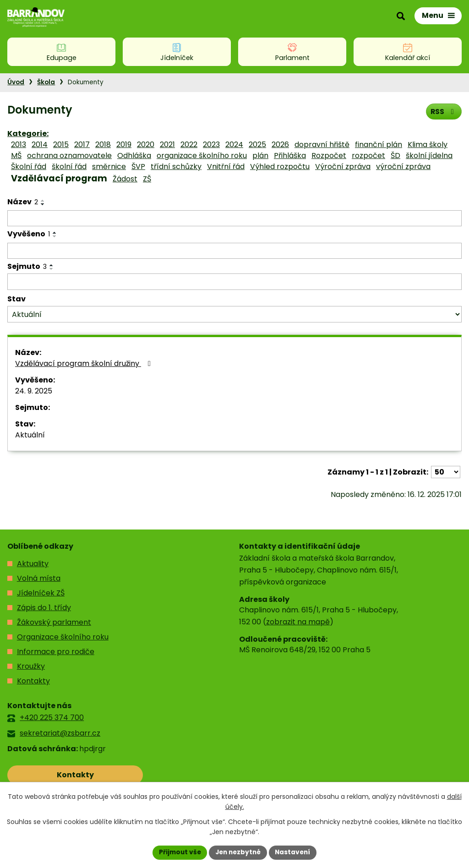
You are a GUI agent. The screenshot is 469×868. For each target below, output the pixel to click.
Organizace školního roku (63, 637)
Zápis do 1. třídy (44, 608)
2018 (103, 145)
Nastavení (295, 852)
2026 (280, 145)
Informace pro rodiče (56, 652)
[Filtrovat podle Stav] (234, 314)
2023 (211, 145)
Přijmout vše (177, 852)
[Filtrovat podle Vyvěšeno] (234, 251)
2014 (40, 145)
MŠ (16, 156)
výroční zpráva (403, 167)
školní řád (69, 167)
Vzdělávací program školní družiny (85, 363)
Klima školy (428, 145)
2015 (61, 145)
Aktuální (30, 435)
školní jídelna (429, 156)
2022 (189, 145)
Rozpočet (329, 156)
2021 (167, 145)
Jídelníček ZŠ (41, 593)
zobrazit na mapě (298, 622)
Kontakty (33, 681)
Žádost (125, 179)
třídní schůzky (176, 167)
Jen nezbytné (238, 852)
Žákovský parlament (54, 622)
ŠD (395, 156)
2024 (234, 145)
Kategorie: (28, 134)
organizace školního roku (202, 156)
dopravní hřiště (322, 145)
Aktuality (33, 564)
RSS (443, 111)
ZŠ (147, 179)
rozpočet (368, 156)
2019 (124, 145)
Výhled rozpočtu (280, 167)
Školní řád (29, 167)
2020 (146, 145)
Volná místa (39, 578)
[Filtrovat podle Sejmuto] (234, 282)
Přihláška (290, 156)
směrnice (109, 167)
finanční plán (379, 145)
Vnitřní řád (226, 167)
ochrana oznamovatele (69, 156)
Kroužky (31, 666)
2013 (19, 145)
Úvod (16, 82)
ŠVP (138, 167)
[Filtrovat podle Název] (234, 218)
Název (23, 202)
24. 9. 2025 (34, 391)
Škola (46, 82)
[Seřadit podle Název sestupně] (43, 204)
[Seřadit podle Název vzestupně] (43, 201)
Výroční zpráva (343, 167)
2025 (257, 145)
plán (260, 156)
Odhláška (134, 156)
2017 (82, 145)
